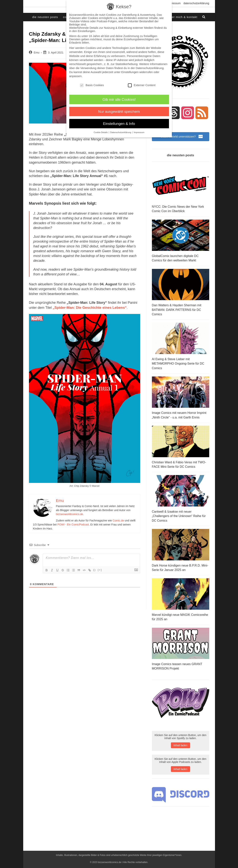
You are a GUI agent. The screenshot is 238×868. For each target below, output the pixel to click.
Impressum (174, 3)
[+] (100, 570)
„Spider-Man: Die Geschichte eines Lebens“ (89, 307)
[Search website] (204, 17)
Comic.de (118, 520)
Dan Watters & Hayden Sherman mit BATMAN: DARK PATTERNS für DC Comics (177, 309)
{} (95, 570)
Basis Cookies (92, 85)
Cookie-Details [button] (101, 132)
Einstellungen (130, 72)
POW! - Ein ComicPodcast (73, 524)
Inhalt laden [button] (180, 742)
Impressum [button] (139, 132)
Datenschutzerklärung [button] (121, 132)
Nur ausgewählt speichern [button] (119, 112)
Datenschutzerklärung (196, 3)
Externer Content (142, 85)
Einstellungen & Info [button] (119, 124)
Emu (37, 53)
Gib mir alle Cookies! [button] (119, 99)
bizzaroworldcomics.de (70, 514)
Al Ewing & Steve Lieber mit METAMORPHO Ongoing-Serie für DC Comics (178, 362)
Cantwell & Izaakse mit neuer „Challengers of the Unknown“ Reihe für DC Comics (179, 514)
